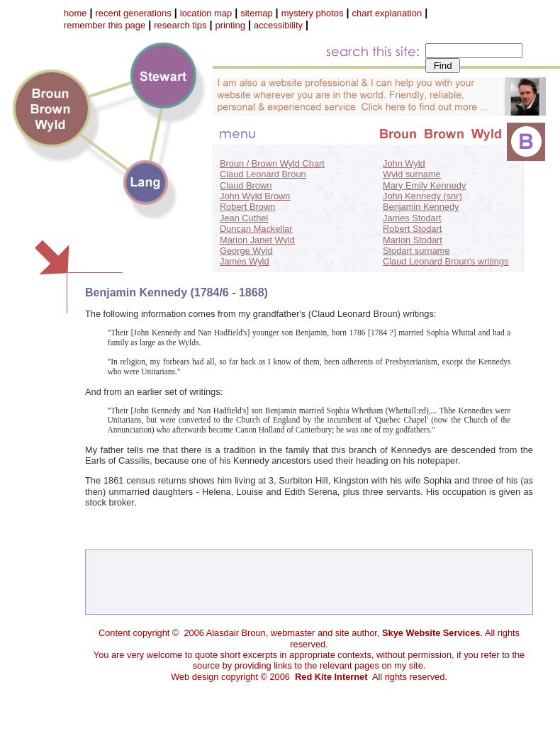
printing (230, 25)
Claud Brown (246, 185)
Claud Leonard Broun (263, 174)
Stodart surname (416, 251)
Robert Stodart (412, 229)
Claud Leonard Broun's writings (446, 261)
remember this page (105, 25)
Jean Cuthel (244, 218)
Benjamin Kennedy (421, 207)
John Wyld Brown (255, 196)
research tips (180, 25)
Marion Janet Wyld (257, 240)
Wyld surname (412, 174)
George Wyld (246, 251)
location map (206, 13)
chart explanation (387, 13)
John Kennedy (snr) (422, 196)
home (75, 13)
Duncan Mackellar (256, 229)
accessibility (278, 25)
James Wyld (245, 261)
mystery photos (313, 13)
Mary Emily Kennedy (424, 185)
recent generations (133, 13)
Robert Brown (247, 207)
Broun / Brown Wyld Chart (272, 163)
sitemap (256, 13)
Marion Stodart (413, 240)
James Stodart (412, 218)
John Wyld (404, 163)
